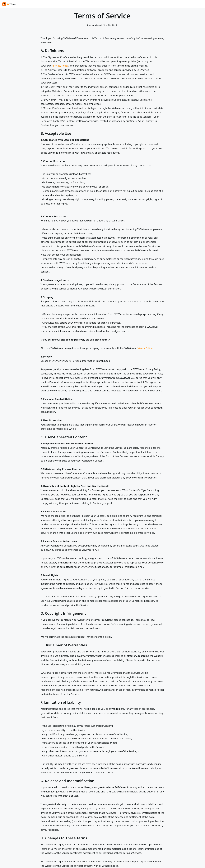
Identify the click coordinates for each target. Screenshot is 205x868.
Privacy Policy (61, 66)
